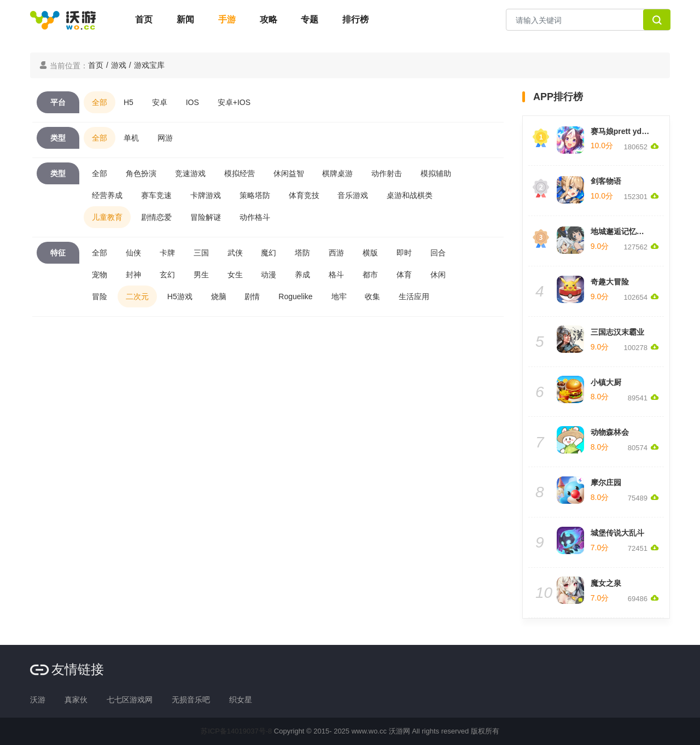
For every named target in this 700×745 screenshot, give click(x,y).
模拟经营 (240, 173)
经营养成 (107, 195)
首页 (144, 19)
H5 (129, 102)
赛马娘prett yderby (624, 131)
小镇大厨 (606, 382)
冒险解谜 (206, 217)
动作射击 (387, 173)
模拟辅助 (436, 173)
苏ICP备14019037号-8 (236, 731)
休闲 (438, 275)
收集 (372, 296)
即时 (404, 253)
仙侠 (133, 253)
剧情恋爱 (156, 217)
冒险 (100, 296)
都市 (370, 275)
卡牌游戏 (206, 195)
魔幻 (269, 253)
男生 (201, 275)
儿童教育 (107, 217)
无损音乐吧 (191, 700)
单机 (131, 138)
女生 (235, 275)
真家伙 (76, 700)
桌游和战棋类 (410, 195)
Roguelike (295, 296)
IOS (192, 102)
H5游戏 (180, 296)
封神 (133, 275)
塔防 (302, 253)
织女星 (241, 700)
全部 (100, 102)
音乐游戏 (353, 195)
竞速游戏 (190, 173)
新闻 (185, 19)
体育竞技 (304, 195)
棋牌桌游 (337, 173)
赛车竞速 (156, 195)
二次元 (137, 296)
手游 (227, 19)
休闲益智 (289, 173)
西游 (336, 253)
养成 (302, 275)
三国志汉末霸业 (617, 332)
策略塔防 (255, 195)
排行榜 (355, 19)
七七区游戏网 (130, 700)
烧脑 (219, 296)
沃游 (38, 700)
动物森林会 (610, 432)
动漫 (269, 275)
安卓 (160, 102)
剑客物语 (606, 181)
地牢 (339, 296)
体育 (404, 275)
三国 (201, 253)
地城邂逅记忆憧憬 (621, 231)
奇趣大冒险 (610, 282)
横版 (370, 253)
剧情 (252, 296)
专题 (310, 19)
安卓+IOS (234, 102)
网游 (165, 138)
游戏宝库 (149, 65)
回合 (438, 253)
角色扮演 (141, 173)
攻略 (269, 19)
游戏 (119, 65)
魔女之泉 (606, 583)
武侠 (235, 253)
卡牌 (167, 253)
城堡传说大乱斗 (617, 533)
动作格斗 (255, 217)
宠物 (100, 275)
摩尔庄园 (606, 482)
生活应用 (414, 296)
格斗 (336, 275)
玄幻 (167, 275)
